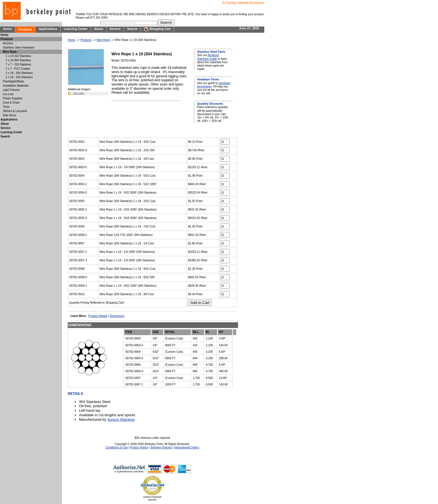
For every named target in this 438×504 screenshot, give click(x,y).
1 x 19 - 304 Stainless (19, 73)
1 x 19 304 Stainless (18, 60)
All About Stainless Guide (208, 57)
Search (132, 29)
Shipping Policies (161, 447)
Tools (6, 107)
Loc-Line (8, 94)
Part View (78, 93)
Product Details (98, 316)
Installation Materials (16, 86)
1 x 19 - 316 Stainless (19, 77)
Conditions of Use (117, 447)
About (99, 29)
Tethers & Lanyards (15, 111)
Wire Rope (103, 40)
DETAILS (75, 394)
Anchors (8, 43)
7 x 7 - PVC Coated (18, 69)
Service (115, 29)
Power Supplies (13, 98)
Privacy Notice (139, 447)
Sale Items (9, 115)
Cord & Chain (11, 103)
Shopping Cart (157, 29)
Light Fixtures (11, 90)
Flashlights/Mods (13, 81)
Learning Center (76, 29)
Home (7, 29)
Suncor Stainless (121, 419)
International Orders (187, 447)
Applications (48, 29)
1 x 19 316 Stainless (18, 56)
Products (25, 29)
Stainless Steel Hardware (19, 48)
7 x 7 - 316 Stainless (18, 64)
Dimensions (117, 316)
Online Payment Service (152, 498)
